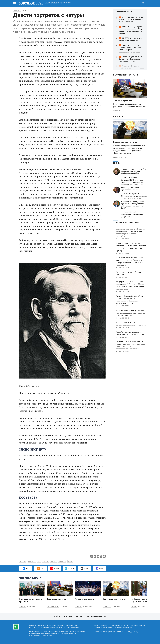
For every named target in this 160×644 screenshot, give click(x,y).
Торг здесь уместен (123, 100)
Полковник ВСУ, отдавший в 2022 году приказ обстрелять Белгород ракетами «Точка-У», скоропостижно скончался (130, 345)
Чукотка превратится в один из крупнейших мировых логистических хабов (134, 171)
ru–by (84, 568)
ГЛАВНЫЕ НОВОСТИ (124, 12)
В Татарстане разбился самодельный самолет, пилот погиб (131, 324)
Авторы (79, 617)
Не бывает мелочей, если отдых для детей (143, 600)
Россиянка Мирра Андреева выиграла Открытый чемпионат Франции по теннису (131, 20)
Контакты (68, 617)
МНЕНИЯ (117, 163)
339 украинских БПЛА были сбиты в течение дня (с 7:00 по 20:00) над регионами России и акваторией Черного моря (131, 285)
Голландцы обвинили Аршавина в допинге (130, 189)
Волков (54, 561)
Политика (118, 117)
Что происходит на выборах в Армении (129, 273)
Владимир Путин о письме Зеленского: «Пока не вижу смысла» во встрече (130, 59)
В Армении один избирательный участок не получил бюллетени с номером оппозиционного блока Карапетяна (130, 261)
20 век (70, 561)
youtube (55, 568)
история (46, 561)
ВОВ (39, 561)
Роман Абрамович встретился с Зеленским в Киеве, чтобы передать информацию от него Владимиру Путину (131, 247)
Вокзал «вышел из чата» (125, 142)
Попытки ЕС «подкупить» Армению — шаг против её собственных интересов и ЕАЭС (132, 205)
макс (99, 568)
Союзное (23, 606)
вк (25, 568)
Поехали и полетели (85, 599)
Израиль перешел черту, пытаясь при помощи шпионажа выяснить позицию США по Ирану (130, 313)
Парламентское (53, 606)
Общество (17, 10)
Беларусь (23, 561)
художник (62, 561)
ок (40, 568)
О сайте (57, 617)
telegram (70, 568)
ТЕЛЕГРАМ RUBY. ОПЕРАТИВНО (126, 222)
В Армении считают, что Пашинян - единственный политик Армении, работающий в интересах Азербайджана (131, 232)
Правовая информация (96, 617)
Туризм (134, 606)
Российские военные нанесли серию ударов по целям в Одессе (130, 333)
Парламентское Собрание (126, 75)
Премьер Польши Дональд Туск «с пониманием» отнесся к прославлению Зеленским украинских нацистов (131, 300)
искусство (32, 561)
